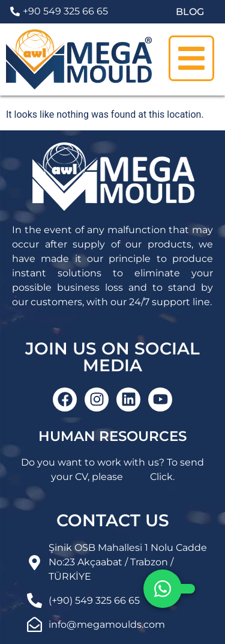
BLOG (190, 12)
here (136, 477)
